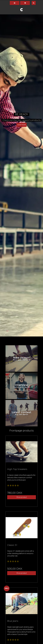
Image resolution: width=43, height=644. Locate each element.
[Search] (32, 3)
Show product (22, 497)
